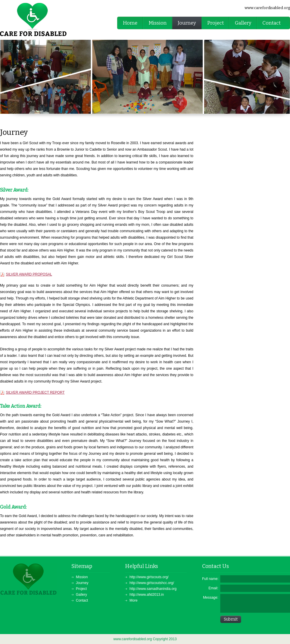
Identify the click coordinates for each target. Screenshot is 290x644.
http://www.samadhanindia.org (153, 589)
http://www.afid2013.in (147, 595)
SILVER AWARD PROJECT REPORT (35, 392)
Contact (272, 23)
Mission (158, 23)
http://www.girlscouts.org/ (149, 577)
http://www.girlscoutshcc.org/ (152, 583)
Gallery (243, 23)
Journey (187, 23)
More (133, 600)
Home (130, 23)
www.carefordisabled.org (267, 8)
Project (215, 23)
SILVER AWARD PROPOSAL (29, 274)
